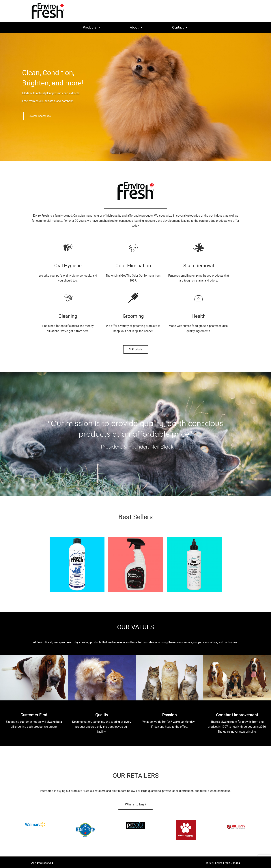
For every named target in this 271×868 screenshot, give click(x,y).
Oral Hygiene (68, 266)
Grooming (133, 316)
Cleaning (68, 316)
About (136, 27)
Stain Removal (199, 266)
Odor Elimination (133, 266)
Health (199, 316)
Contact (180, 27)
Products (92, 27)
